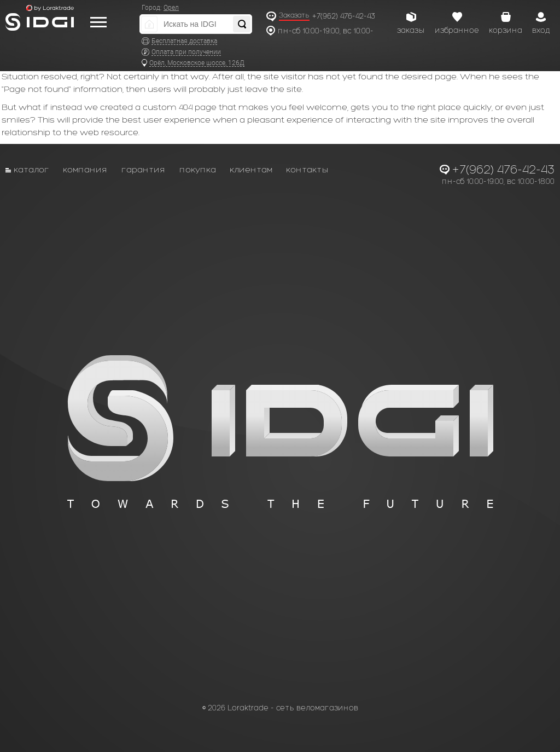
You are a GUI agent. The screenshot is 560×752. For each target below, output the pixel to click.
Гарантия (144, 169)
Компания (85, 169)
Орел (171, 8)
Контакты (307, 169)
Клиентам (251, 169)
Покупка (198, 169)
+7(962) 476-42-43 (344, 16)
